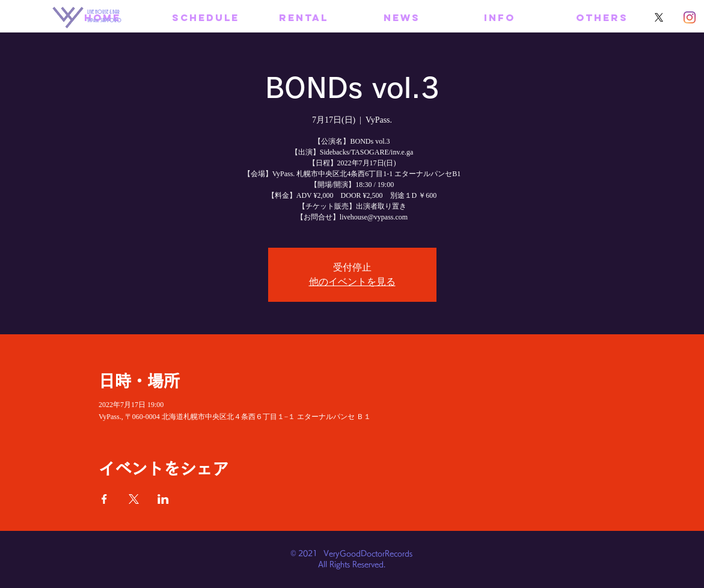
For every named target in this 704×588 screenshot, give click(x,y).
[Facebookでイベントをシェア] (104, 499)
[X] (659, 17)
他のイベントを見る (352, 282)
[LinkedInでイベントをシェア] (163, 499)
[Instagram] (690, 17)
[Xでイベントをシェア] (134, 499)
